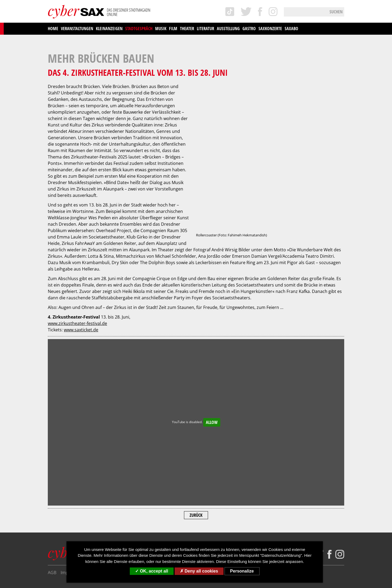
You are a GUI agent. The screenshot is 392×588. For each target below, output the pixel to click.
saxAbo (291, 29)
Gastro (249, 29)
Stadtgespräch (139, 29)
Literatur (205, 29)
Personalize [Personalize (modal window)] (242, 571)
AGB (52, 496)
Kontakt (168, 496)
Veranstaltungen (77, 29)
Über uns (147, 496)
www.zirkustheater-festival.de (77, 247)
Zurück (196, 438)
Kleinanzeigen (109, 29)
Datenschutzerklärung (110, 496)
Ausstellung (228, 29)
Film (173, 29)
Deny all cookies (199, 571)
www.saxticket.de (81, 253)
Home (53, 29)
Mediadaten (192, 496)
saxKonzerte (270, 29)
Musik (161, 29)
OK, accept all (152, 571)
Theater (187, 29)
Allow (212, 345)
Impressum (72, 496)
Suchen (336, 12)
